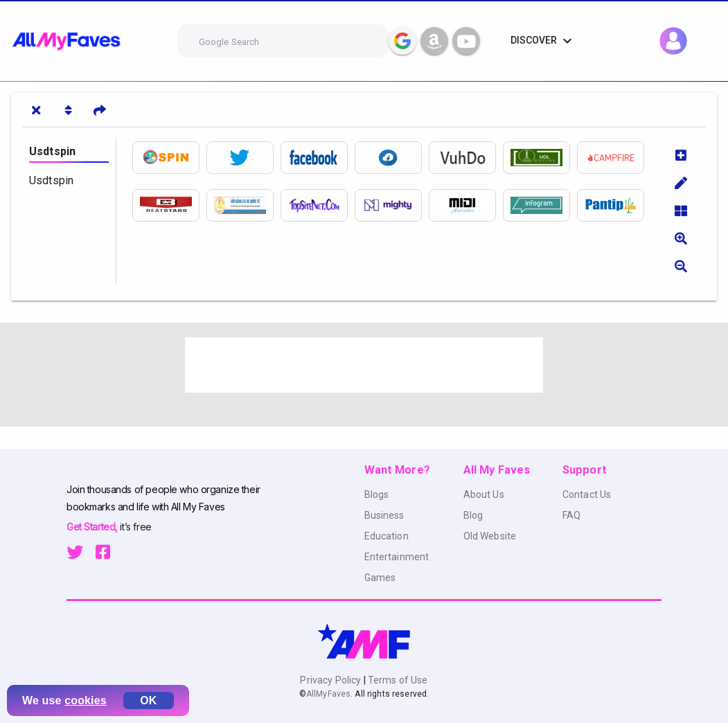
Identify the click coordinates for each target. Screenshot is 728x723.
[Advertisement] (364, 365)
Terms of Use (397, 680)
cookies (86, 700)
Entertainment (397, 557)
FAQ (571, 515)
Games (380, 578)
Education (387, 536)
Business (384, 515)
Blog (473, 515)
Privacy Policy (331, 680)
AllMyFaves (328, 694)
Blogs (377, 494)
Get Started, (93, 527)
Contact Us (587, 494)
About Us (484, 494)
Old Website (490, 536)
